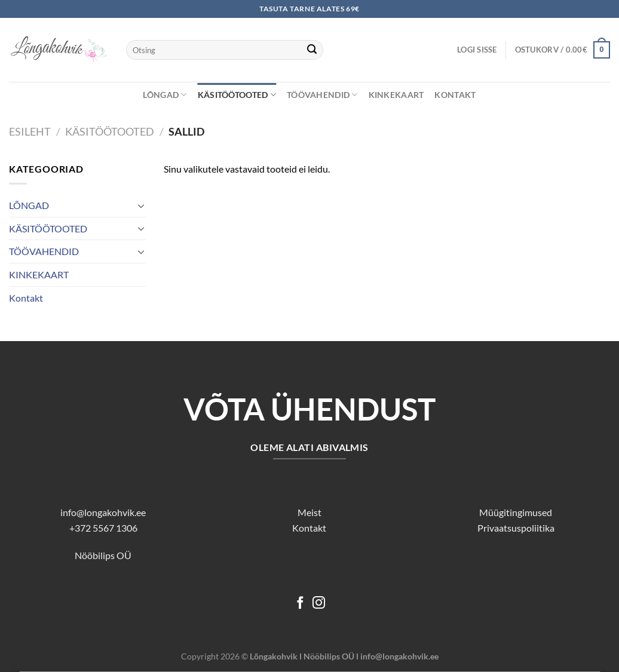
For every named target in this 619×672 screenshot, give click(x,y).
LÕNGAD (165, 95)
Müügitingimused (516, 512)
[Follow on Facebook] (300, 604)
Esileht (30, 131)
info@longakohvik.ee (103, 512)
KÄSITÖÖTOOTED (237, 95)
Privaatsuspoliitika (516, 528)
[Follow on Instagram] (319, 604)
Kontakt (455, 95)
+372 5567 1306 (103, 528)
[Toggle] (141, 205)
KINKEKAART (396, 95)
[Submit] (312, 50)
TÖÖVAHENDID (322, 95)
